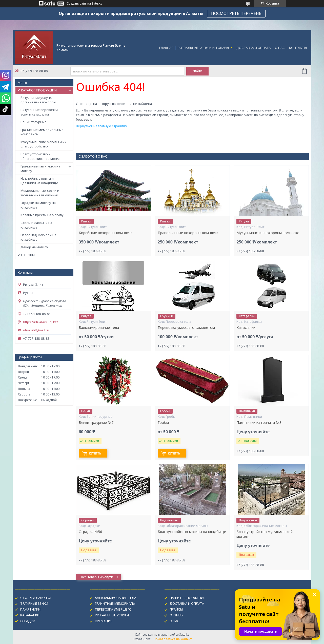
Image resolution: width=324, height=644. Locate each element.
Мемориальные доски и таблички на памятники (40, 193)
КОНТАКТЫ (298, 48)
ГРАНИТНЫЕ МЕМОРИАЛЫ (115, 603)
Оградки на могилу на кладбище (38, 205)
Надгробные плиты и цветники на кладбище (39, 181)
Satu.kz (184, 634)
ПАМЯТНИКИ (30, 609)
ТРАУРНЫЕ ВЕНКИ (34, 603)
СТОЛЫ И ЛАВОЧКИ (36, 598)
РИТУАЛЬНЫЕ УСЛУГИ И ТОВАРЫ (203, 48)
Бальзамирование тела (99, 328)
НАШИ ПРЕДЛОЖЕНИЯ (187, 598)
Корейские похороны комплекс (106, 233)
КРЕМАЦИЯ (104, 621)
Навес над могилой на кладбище (38, 237)
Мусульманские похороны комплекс (268, 233)
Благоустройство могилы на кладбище (192, 532)
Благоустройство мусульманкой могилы (265, 534)
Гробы (163, 423)
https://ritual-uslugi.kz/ (40, 322)
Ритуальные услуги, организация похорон (38, 100)
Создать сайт (76, 4)
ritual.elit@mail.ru (36, 330)
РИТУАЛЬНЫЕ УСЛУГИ (112, 615)
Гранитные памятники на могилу (40, 168)
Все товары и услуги (97, 577)
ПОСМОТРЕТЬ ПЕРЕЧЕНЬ (236, 13)
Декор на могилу (34, 247)
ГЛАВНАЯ (166, 48)
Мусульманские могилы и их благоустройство (43, 144)
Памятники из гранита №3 (259, 423)
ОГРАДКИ (28, 621)
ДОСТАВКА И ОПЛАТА (253, 48)
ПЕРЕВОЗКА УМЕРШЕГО (113, 609)
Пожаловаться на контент (173, 639)
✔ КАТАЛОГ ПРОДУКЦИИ (37, 90)
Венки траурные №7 (96, 423)
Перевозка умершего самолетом (186, 328)
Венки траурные (34, 122)
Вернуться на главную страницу (102, 126)
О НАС (280, 48)
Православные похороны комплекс (188, 233)
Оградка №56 (90, 532)
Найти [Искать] (198, 71)
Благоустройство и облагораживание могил (40, 156)
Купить (96, 453)
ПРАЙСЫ (176, 609)
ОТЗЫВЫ (176, 615)
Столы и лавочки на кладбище (36, 225)
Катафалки (246, 328)
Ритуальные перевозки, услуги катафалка (39, 112)
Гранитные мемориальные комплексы (42, 132)
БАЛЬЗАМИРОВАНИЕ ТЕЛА (116, 598)
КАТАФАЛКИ (30, 615)
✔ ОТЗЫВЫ (26, 255)
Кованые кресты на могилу (42, 215)
